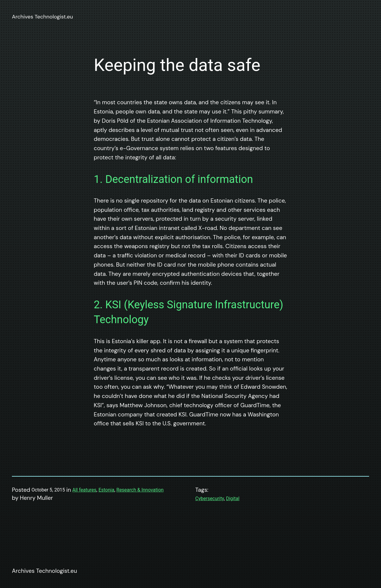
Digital (233, 498)
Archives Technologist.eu (42, 17)
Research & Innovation (140, 490)
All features (84, 490)
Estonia (106, 490)
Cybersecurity (210, 498)
